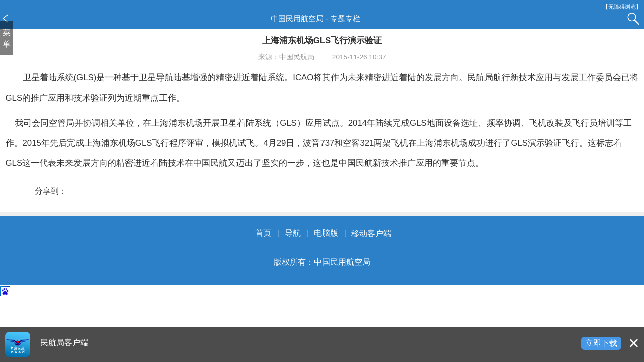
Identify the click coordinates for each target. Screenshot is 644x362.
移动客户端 (371, 234)
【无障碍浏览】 (622, 7)
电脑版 (326, 234)
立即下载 (601, 343)
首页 (263, 234)
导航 (293, 234)
